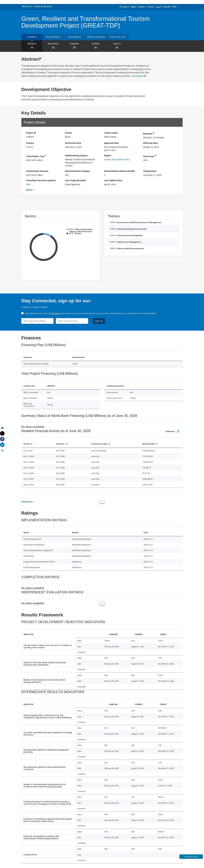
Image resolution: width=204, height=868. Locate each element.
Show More (139, 76)
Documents (74, 37)
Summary (32, 37)
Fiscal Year (149, 156)
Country (30, 143)
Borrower (149, 133)
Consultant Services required (41, 180)
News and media (96, 37)
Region (108, 155)
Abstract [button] (32, 46)
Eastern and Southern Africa (117, 159)
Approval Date (111, 143)
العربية (159, 7)
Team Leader (111, 133)
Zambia (29, 147)
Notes (29, 190)
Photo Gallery (118, 37)
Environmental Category (77, 171)
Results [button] (117, 46)
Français (151, 7)
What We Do (27, 6)
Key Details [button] (53, 46)
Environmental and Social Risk (119, 171)
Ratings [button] (96, 46)
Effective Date (151, 143)
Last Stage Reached (75, 180)
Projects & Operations (43, 6)
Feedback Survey (191, 857)
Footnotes (26, 502)
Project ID (31, 133)
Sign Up (99, 321)
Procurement (53, 37)
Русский (167, 7)
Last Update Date (113, 180)
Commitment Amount (37, 171)
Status (68, 133)
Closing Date (150, 171)
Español (142, 7)
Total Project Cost (36, 156)
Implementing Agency (76, 155)
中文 (174, 7)
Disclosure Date (73, 143)
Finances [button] (74, 46)
